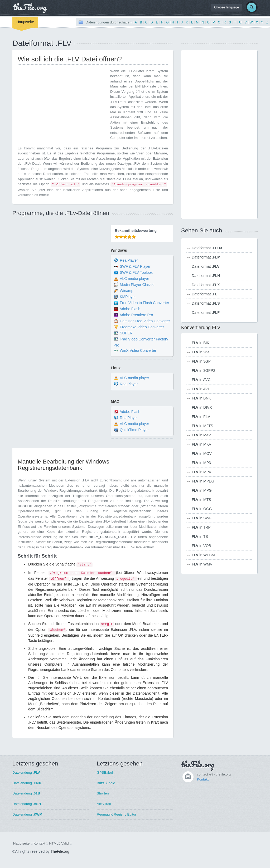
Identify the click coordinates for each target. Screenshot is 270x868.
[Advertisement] (62, 105)
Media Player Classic (137, 285)
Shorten (103, 793)
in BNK (201, 398)
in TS (200, 537)
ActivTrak (104, 804)
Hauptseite (25, 22)
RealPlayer (129, 260)
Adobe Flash (130, 309)
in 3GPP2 (203, 370)
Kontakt (203, 779)
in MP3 (201, 463)
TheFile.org (60, 851)
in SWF (202, 518)
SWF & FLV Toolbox (136, 272)
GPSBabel (105, 772)
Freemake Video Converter (142, 327)
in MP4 (201, 472)
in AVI (200, 389)
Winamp (126, 291)
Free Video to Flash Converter (144, 303)
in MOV (202, 453)
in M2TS (202, 426)
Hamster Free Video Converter (145, 321)
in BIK (201, 343)
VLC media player (134, 279)
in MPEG (203, 481)
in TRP (201, 527)
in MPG (202, 490)
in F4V (201, 417)
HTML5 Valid (59, 843)
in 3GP (201, 361)
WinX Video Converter (138, 350)
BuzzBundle (106, 783)
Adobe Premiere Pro (136, 315)
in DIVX (202, 407)
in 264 (201, 352)
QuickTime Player (134, 430)
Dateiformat (207, 248)
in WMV (202, 564)
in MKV (201, 444)
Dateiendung (26, 772)
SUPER (126, 333)
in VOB (201, 546)
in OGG (202, 509)
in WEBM (203, 555)
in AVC (201, 380)
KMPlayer (128, 297)
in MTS (201, 500)
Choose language (226, 7)
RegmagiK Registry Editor (117, 814)
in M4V (201, 435)
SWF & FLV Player (135, 266)
